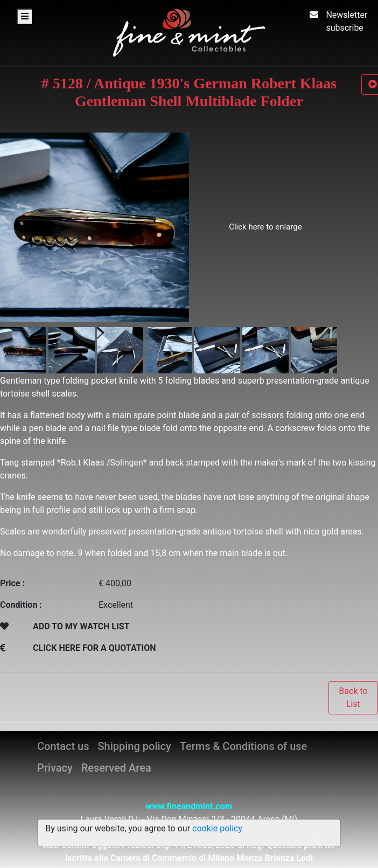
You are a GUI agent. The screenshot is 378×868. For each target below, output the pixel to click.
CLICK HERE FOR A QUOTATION (94, 648)
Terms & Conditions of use (243, 746)
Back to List (353, 697)
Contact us (63, 746)
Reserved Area (116, 768)
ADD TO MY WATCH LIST (81, 626)
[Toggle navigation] (25, 17)
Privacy (55, 768)
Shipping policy (134, 746)
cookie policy (217, 828)
